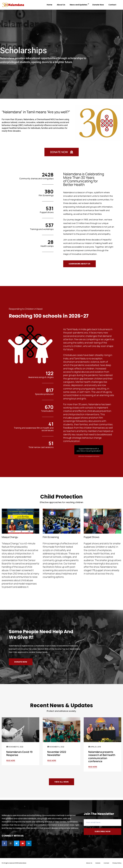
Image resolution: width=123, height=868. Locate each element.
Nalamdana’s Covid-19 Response (19, 753)
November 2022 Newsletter (57, 753)
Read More (11, 760)
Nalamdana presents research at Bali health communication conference (102, 757)
